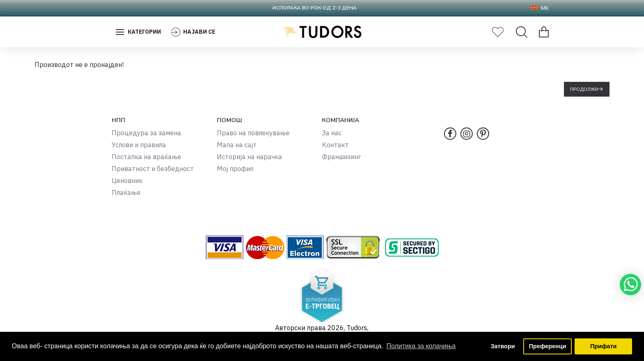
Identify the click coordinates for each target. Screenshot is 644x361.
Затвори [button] (503, 346)
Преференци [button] (548, 346)
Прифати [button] (603, 346)
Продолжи (584, 89)
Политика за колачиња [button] (421, 346)
